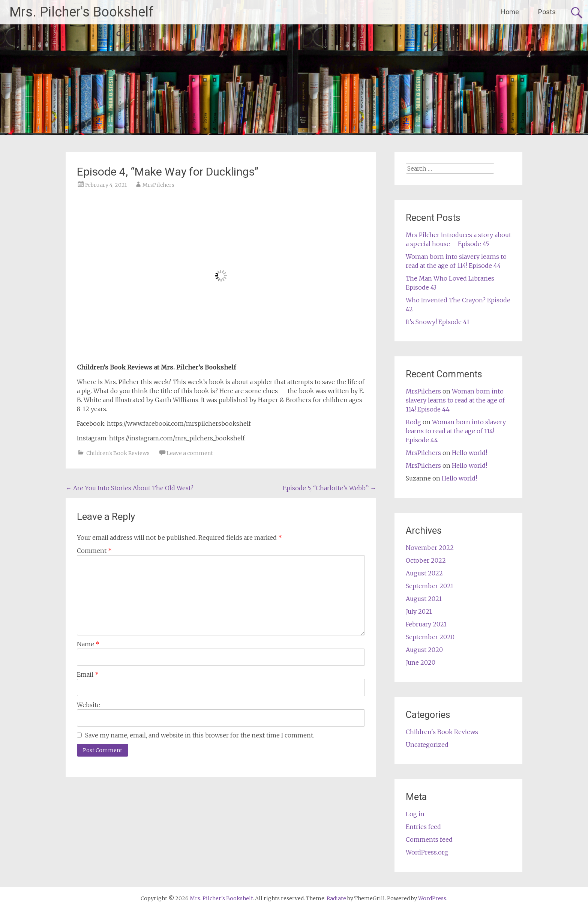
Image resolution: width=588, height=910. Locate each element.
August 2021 (424, 599)
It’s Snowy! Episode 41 (438, 322)
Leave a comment (190, 453)
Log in (415, 814)
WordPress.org (427, 852)
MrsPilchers (158, 185)
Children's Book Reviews (118, 453)
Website (88, 705)
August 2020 (424, 650)
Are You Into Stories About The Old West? (130, 488)
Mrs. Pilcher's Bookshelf (81, 12)
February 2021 (426, 624)
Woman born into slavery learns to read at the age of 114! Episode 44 (455, 400)
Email (88, 674)
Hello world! (469, 453)
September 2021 (430, 586)
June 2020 (421, 662)
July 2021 (419, 611)
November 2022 (430, 548)
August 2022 (424, 573)
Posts (547, 12)
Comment (94, 551)
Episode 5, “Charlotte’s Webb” (329, 488)
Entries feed (423, 827)
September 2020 (430, 637)
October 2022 (426, 560)
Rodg (413, 422)
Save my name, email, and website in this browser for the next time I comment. (200, 735)
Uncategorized (427, 745)
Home (510, 12)
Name (88, 644)
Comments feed (429, 839)
